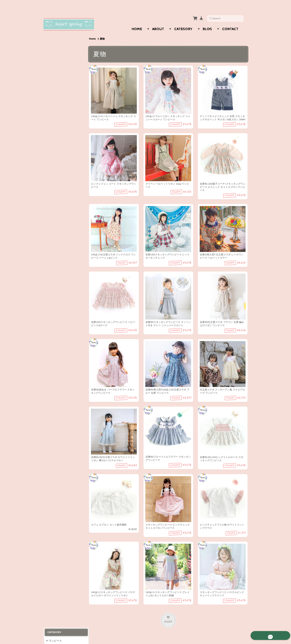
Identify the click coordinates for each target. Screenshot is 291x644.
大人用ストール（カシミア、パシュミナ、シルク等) (66, 164)
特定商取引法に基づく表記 (64, 243)
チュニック (55, 50)
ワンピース (55, 42)
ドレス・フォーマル (60, 106)
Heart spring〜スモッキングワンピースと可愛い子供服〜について (66, 215)
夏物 (51, 130)
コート (52, 90)
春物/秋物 (54, 114)
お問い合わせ (57, 227)
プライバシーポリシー (62, 234)
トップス (54, 66)
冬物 (51, 122)
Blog (207, 21)
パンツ (52, 74)
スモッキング (56, 174)
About (158, 21)
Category (183, 21)
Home (137, 21)
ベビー (52, 58)
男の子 (52, 182)
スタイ (52, 154)
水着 (51, 98)
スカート (54, 82)
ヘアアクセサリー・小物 (63, 138)
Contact (230, 21)
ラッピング (55, 146)
